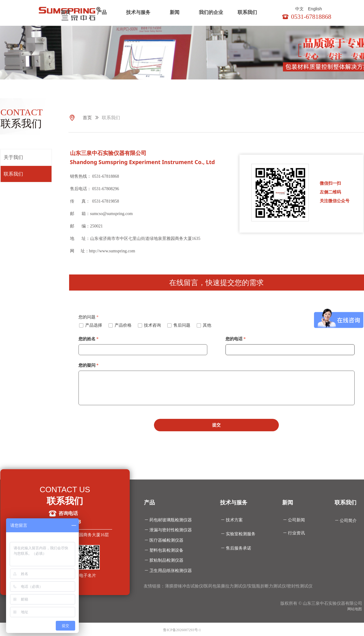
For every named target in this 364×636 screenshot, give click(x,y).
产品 (102, 12)
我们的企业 (211, 12)
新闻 (175, 12)
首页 (65, 12)
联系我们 (247, 12)
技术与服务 (138, 12)
